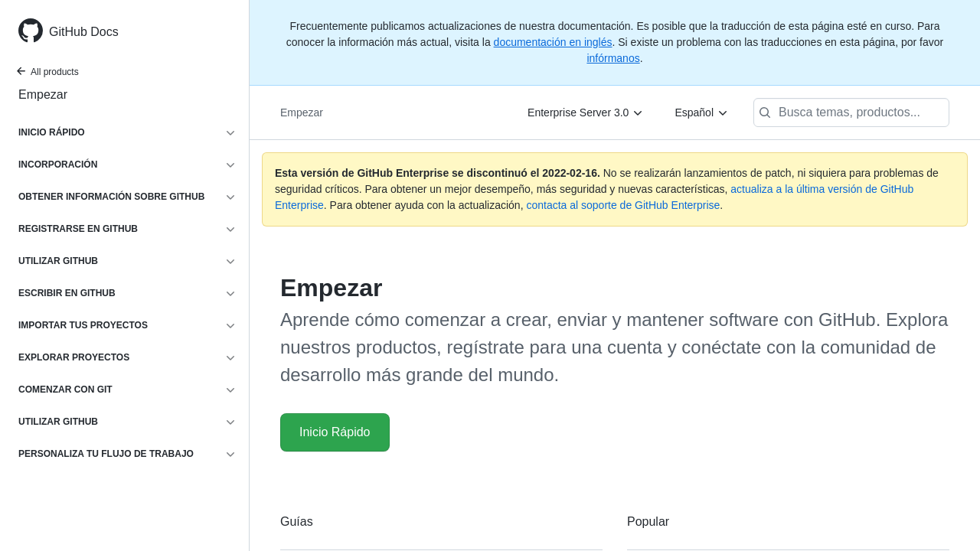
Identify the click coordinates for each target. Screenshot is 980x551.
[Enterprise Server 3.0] (586, 112)
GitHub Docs (84, 32)
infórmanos (613, 58)
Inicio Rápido (335, 432)
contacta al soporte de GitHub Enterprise (623, 205)
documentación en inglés (553, 42)
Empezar (43, 95)
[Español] (702, 112)
